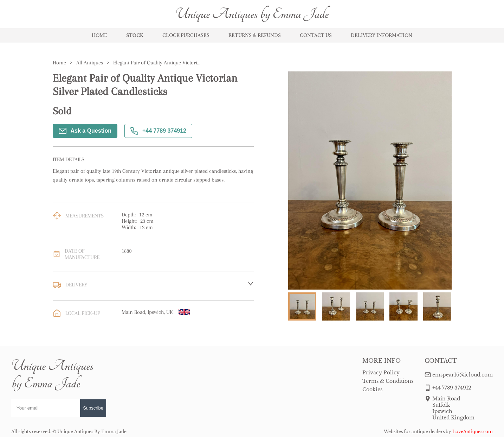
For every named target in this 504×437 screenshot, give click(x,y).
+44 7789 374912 (158, 131)
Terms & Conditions (388, 381)
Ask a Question (85, 131)
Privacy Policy (381, 373)
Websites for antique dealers (414, 432)
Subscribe (93, 408)
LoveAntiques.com (473, 432)
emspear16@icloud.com (463, 375)
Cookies (372, 389)
